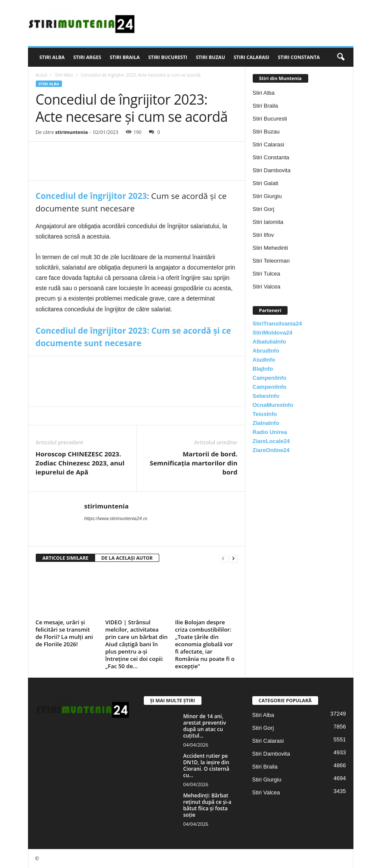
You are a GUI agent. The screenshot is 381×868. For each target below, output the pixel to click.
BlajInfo (263, 369)
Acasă (42, 75)
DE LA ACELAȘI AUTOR (127, 558)
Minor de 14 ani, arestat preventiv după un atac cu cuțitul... (205, 726)
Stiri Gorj (264, 209)
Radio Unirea (270, 432)
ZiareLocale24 (271, 441)
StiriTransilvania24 (277, 324)
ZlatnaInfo (266, 423)
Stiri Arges (87, 57)
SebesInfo (266, 396)
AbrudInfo (266, 351)
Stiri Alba (52, 57)
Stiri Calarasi (252, 57)
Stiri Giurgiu (267, 196)
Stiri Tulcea (266, 274)
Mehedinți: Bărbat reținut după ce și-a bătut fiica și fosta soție (208, 805)
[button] (341, 57)
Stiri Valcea (267, 287)
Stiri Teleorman (271, 261)
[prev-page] (223, 558)
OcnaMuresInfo (273, 405)
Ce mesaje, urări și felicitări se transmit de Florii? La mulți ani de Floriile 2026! (64, 633)
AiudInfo (264, 360)
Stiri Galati (266, 183)
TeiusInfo (265, 414)
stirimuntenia (71, 132)
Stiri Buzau (211, 57)
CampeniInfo (270, 378)
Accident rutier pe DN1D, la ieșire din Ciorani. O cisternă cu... (206, 766)
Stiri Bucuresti (168, 57)
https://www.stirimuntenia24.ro (116, 518)
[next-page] (233, 558)
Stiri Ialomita (268, 222)
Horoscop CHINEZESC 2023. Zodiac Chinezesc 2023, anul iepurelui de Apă (80, 463)
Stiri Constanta (299, 57)
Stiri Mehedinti (270, 248)
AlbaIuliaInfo (269, 342)
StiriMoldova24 (273, 333)
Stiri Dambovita (272, 170)
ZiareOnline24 (271, 450)
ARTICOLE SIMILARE (66, 558)
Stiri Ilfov (263, 235)
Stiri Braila (125, 57)
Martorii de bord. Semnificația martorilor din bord (194, 463)
